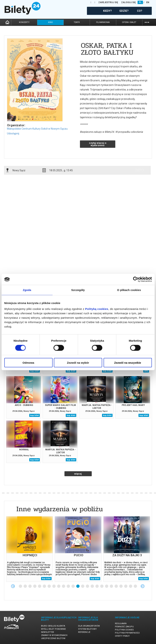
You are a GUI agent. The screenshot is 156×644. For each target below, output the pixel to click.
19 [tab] (107, 586)
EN (148, 2)
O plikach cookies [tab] (129, 290)
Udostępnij (13, 133)
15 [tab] (88, 586)
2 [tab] (25, 586)
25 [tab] (136, 586)
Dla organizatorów (89, 626)
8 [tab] (54, 586)
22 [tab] (121, 586)
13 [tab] (78, 586)
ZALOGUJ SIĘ (128, 2)
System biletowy (87, 629)
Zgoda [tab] (27, 290)
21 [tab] (116, 586)
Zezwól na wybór (78, 362)
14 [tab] (83, 586)
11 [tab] (69, 586)
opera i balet (129, 22)
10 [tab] (64, 586)
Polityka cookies (124, 630)
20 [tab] (112, 586)
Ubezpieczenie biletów (53, 638)
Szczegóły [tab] (78, 290)
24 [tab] (131, 586)
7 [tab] (49, 586)
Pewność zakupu (124, 627)
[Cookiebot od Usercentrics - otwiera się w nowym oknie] (136, 279)
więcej (78, 474)
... (147, 22)
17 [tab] (97, 586)
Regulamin (121, 624)
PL (140, 2)
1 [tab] (21, 586)
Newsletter (48, 632)
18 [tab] (102, 586)
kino (50, 22)
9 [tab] (59, 586)
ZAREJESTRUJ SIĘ (108, 2)
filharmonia (103, 22)
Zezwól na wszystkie (128, 362)
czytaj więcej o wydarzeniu (98, 144)
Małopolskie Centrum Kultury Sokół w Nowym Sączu (37, 129)
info (140, 170)
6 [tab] (45, 586)
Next (143, 586)
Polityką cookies (97, 309)
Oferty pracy (122, 636)
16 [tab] (92, 586)
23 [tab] (126, 586)
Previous (13, 586)
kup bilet (35, 371)
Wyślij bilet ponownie (53, 629)
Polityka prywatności (127, 633)
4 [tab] (35, 586)
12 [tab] (73, 586)
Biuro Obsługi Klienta (53, 626)
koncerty (24, 22)
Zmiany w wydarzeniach (54, 635)
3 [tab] (30, 586)
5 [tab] (40, 586)
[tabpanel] (29, 549)
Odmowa (28, 362)
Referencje (84, 632)
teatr (77, 22)
